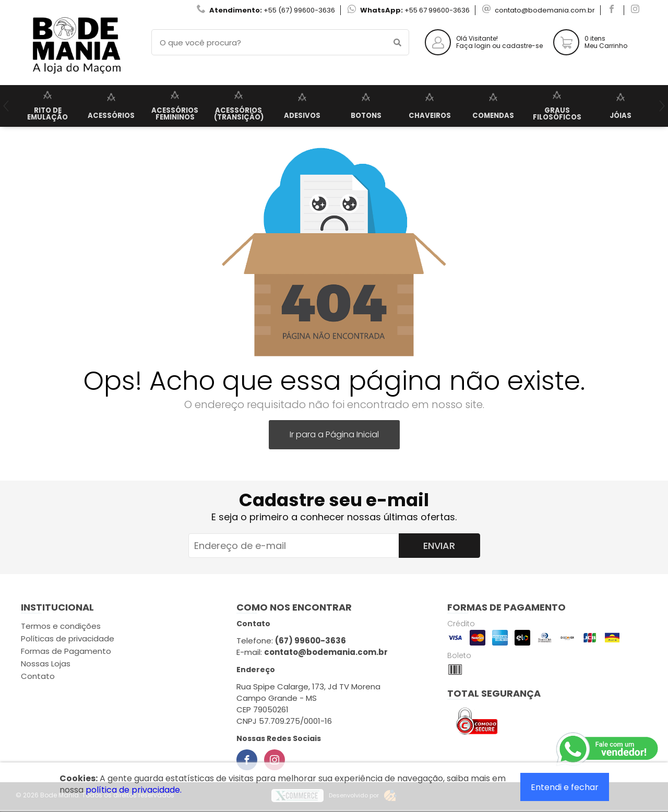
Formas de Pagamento (66, 651)
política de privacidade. (134, 790)
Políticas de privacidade (68, 638)
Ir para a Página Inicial (334, 434)
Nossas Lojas (46, 664)
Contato (38, 676)
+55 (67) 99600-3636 (299, 10)
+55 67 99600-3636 (437, 10)
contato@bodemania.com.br (545, 10)
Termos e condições (61, 626)
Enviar (439, 546)
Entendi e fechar (565, 787)
